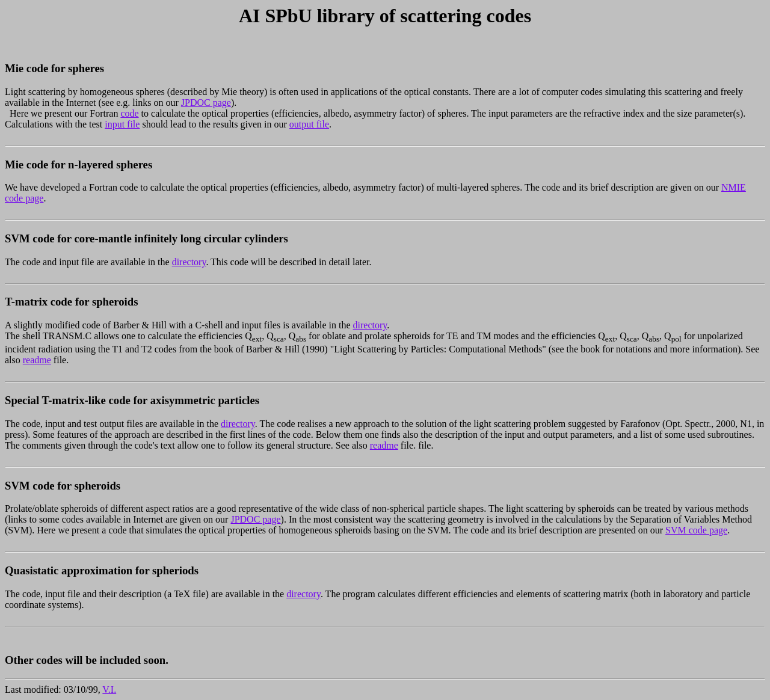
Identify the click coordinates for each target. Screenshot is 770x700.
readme (37, 360)
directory (189, 262)
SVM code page (696, 530)
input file (122, 124)
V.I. (109, 689)
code (129, 113)
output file (309, 124)
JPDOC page (206, 103)
